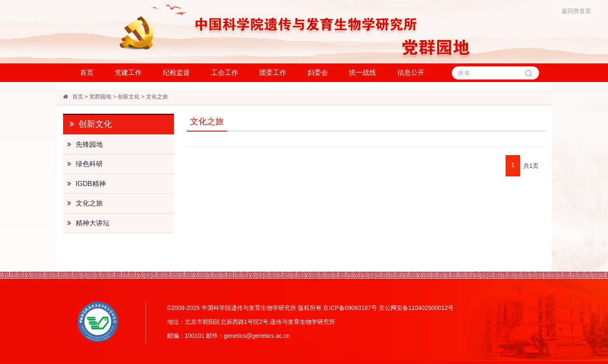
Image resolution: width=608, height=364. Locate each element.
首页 (87, 73)
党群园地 (100, 97)
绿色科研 (83, 164)
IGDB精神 (84, 184)
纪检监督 (176, 73)
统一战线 (363, 73)
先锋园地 (83, 145)
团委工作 (273, 73)
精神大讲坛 (86, 223)
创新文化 (129, 97)
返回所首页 (576, 11)
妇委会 (318, 73)
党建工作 (128, 73)
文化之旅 (157, 97)
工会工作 (225, 73)
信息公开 (411, 73)
